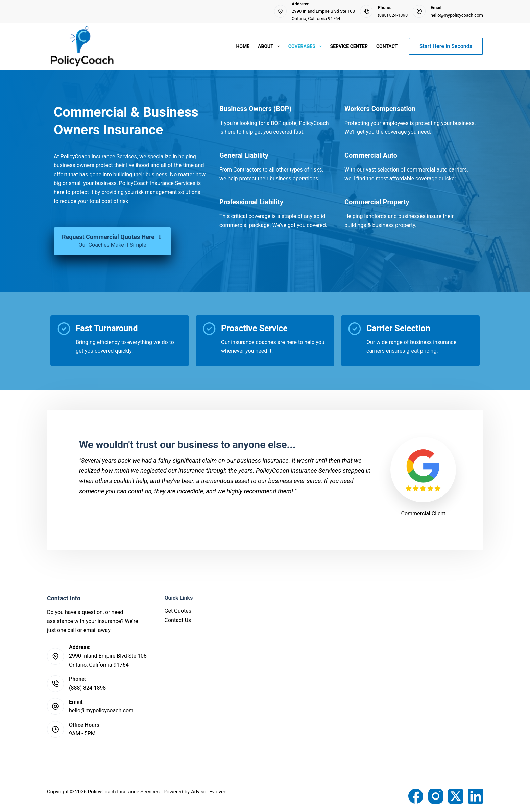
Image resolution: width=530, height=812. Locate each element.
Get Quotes (178, 611)
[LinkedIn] (476, 796)
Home (243, 46)
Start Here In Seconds (446, 46)
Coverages (306, 46)
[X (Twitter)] (456, 796)
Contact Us (178, 620)
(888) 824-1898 (393, 15)
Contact (387, 46)
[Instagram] (436, 796)
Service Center (349, 46)
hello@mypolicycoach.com (457, 15)
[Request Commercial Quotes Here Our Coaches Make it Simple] (112, 241)
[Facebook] (416, 796)
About (270, 46)
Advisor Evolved (209, 792)
